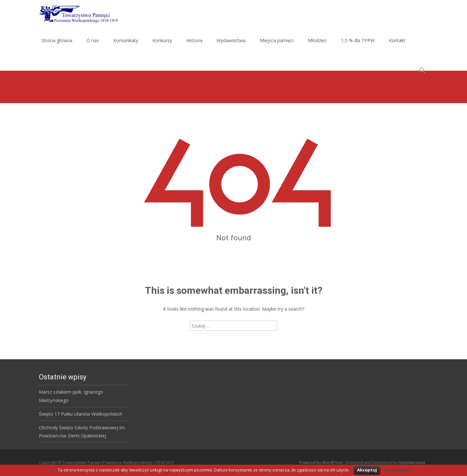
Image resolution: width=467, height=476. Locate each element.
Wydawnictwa (231, 40)
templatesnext (412, 463)
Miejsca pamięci (277, 40)
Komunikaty (126, 40)
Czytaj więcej (397, 470)
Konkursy (162, 40)
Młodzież (317, 40)
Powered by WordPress (321, 463)
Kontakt (397, 40)
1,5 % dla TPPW (358, 40)
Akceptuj (367, 470)
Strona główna (57, 40)
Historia (194, 40)
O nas (93, 40)
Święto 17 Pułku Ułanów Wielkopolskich (81, 414)
